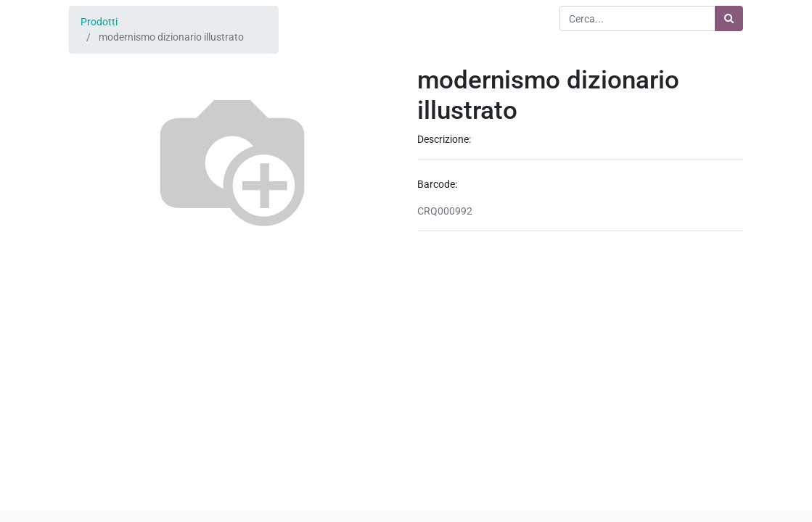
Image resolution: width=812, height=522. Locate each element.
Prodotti (99, 22)
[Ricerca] (729, 18)
